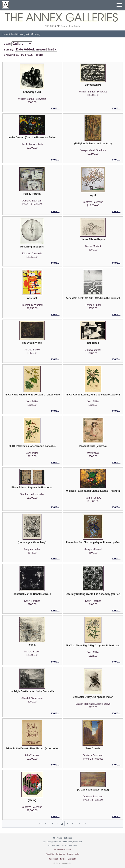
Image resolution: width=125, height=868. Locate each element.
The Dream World (32, 343)
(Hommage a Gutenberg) (32, 542)
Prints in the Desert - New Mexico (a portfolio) (32, 748)
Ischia (32, 645)
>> (84, 824)
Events (70, 854)
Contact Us (60, 854)
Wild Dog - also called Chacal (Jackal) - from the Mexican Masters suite (93, 491)
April (93, 195)
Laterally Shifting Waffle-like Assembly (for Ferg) (93, 594)
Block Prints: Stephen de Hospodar (32, 487)
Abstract (32, 298)
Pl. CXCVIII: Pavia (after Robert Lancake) (32, 446)
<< (41, 824)
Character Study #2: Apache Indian (93, 697)
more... (55, 108)
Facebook (54, 859)
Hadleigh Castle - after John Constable (32, 691)
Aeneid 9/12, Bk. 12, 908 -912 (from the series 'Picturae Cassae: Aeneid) (93, 298)
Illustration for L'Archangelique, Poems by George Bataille (93, 542)
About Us (50, 854)
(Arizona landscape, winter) (93, 790)
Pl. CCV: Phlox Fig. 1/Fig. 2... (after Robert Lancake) (93, 646)
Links (77, 854)
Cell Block (93, 343)
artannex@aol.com (62, 849)
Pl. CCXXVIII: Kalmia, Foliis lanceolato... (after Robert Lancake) (93, 395)
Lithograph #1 (93, 85)
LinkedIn (72, 859)
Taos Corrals (93, 748)
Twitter (63, 859)
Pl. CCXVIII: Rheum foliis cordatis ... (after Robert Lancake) (32, 395)
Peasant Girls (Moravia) (93, 446)
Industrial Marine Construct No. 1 (32, 594)
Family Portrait (32, 194)
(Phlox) (32, 800)
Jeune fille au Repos (93, 239)
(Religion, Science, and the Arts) (93, 144)
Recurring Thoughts (32, 247)
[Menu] (119, 5)
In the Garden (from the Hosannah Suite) (32, 137)
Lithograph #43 (32, 92)
